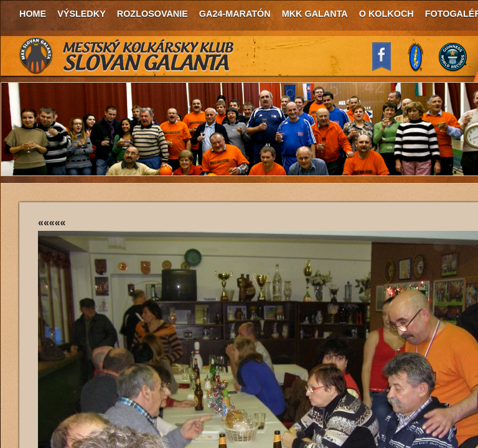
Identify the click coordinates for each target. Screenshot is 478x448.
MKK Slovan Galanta (127, 56)
